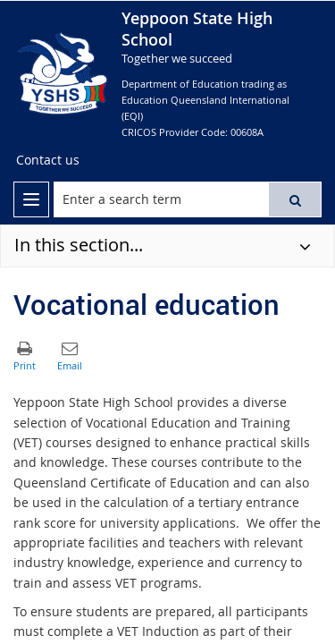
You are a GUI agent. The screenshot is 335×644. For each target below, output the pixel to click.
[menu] (31, 199)
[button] (295, 199)
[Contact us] (48, 160)
